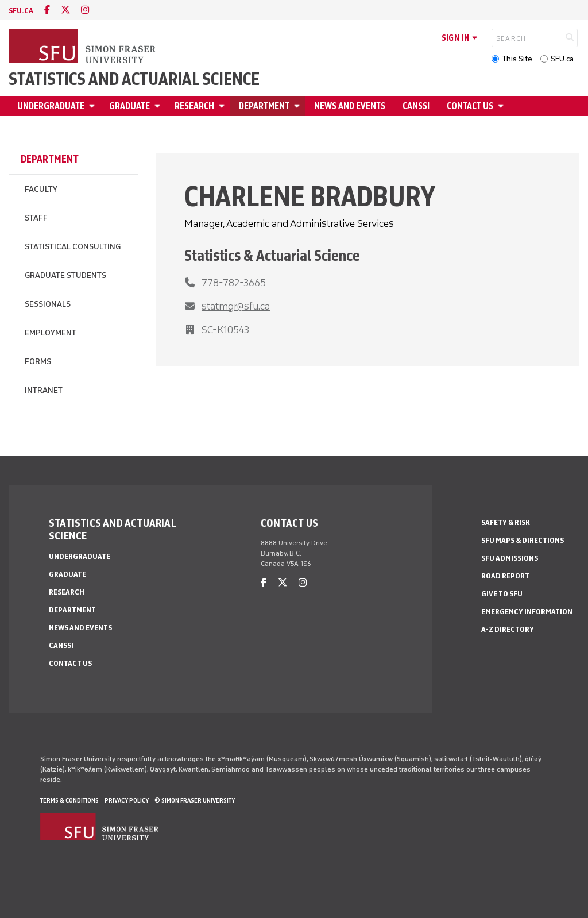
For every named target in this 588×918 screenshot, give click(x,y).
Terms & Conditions (69, 800)
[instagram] (85, 10)
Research (194, 106)
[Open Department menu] (299, 106)
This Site (517, 59)
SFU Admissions (510, 558)
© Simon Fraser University (195, 800)
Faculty (41, 189)
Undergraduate (51, 106)
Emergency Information (527, 612)
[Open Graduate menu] (159, 106)
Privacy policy (127, 800)
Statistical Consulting (73, 247)
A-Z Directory (508, 629)
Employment (51, 333)
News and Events (350, 106)
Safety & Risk (506, 522)
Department (264, 106)
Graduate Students (65, 275)
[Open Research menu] (223, 106)
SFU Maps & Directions (523, 540)
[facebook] (47, 10)
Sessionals (48, 304)
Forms (38, 362)
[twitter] (65, 10)
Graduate (129, 106)
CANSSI (416, 106)
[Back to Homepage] (83, 47)
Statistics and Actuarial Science (134, 79)
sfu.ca (21, 11)
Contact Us (470, 106)
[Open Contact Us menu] (502, 106)
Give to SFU (502, 594)
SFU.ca (562, 59)
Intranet (44, 390)
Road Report (505, 576)
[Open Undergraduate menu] (94, 106)
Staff (36, 218)
